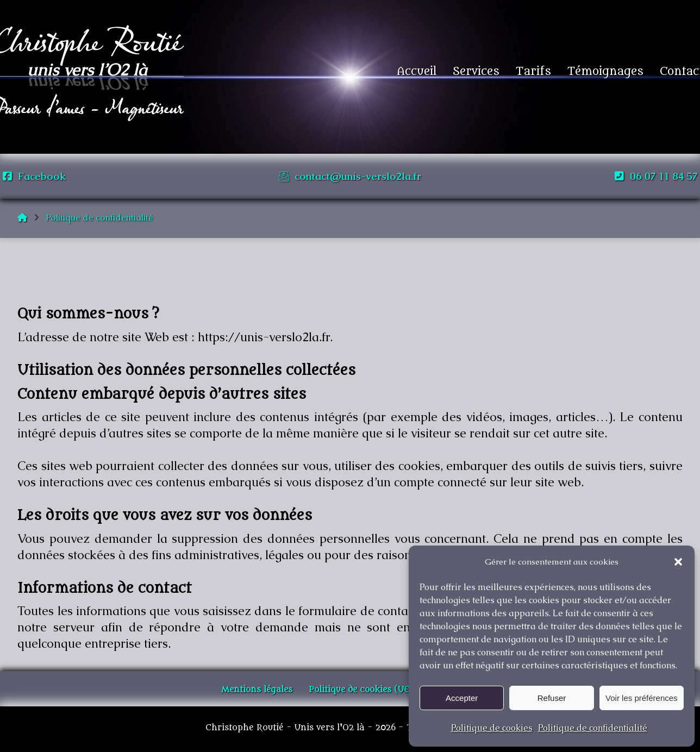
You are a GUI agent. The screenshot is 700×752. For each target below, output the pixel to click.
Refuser (552, 698)
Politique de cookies (492, 728)
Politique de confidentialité (593, 728)
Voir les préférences (642, 698)
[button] (678, 562)
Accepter (462, 698)
